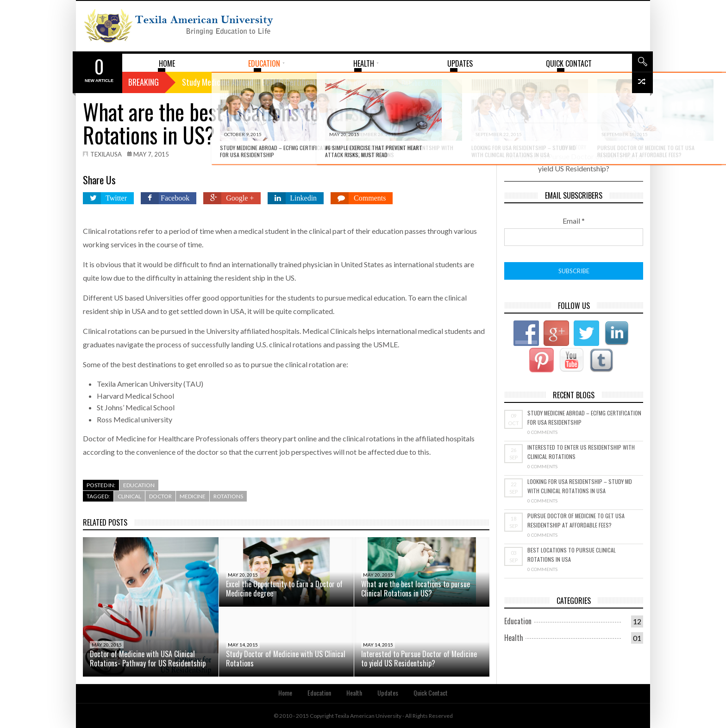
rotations (228, 496)
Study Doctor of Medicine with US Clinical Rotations (286, 659)
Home (285, 693)
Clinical (129, 496)
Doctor (160, 496)
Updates (388, 693)
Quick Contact (431, 693)
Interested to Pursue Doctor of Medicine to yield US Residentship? (419, 659)
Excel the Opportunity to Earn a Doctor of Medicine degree (284, 589)
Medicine (193, 496)
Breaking (144, 82)
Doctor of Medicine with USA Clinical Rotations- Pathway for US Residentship (148, 659)
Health (514, 638)
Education (139, 485)
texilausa (106, 154)
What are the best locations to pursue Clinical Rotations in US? (416, 589)
